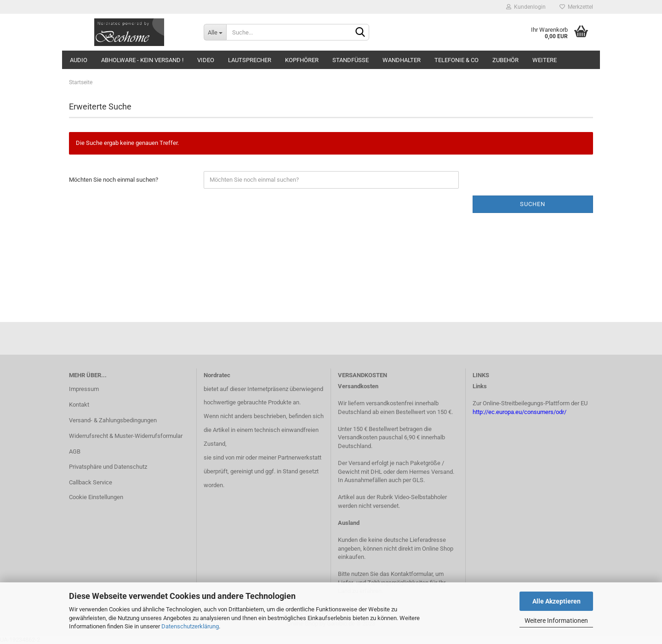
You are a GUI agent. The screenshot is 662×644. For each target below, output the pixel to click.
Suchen (533, 204)
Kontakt (79, 405)
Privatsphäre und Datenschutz (108, 467)
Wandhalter (402, 60)
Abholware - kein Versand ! (142, 60)
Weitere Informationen (556, 621)
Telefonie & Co (457, 60)
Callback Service (91, 482)
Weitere (545, 60)
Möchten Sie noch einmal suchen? (114, 180)
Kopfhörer (302, 60)
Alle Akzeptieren (556, 601)
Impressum (84, 389)
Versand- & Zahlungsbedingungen (113, 420)
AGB (75, 451)
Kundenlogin (526, 7)
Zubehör (505, 60)
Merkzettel (576, 7)
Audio (79, 60)
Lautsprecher (250, 60)
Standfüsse (351, 60)
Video (206, 60)
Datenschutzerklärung (190, 626)
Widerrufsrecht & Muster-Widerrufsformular (126, 436)
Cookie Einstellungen (96, 497)
